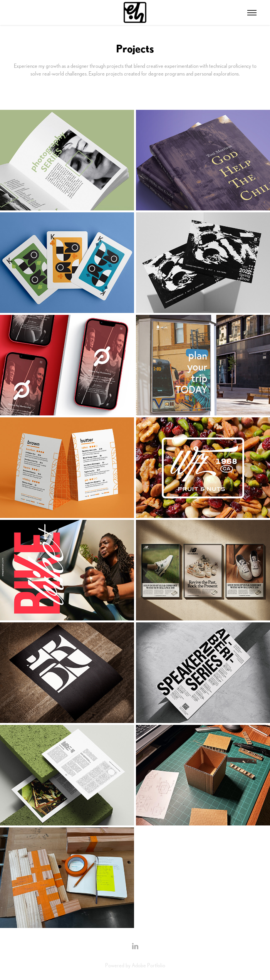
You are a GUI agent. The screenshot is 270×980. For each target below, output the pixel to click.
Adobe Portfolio (148, 965)
